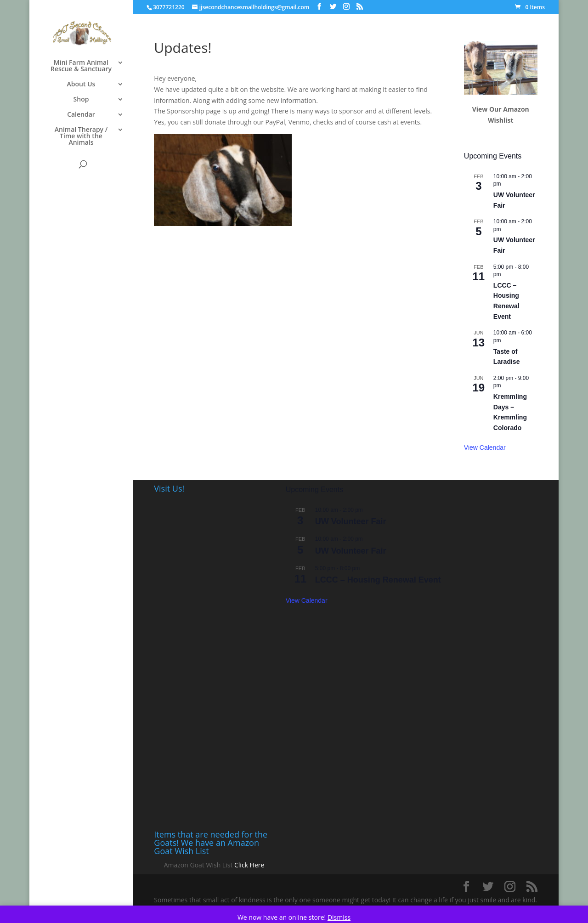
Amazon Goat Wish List (198, 865)
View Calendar (485, 447)
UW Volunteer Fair (351, 521)
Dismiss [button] (339, 917)
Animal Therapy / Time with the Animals (81, 136)
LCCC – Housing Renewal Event (378, 580)
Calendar (81, 115)
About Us (81, 85)
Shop (81, 100)
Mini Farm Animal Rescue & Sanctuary (81, 66)
